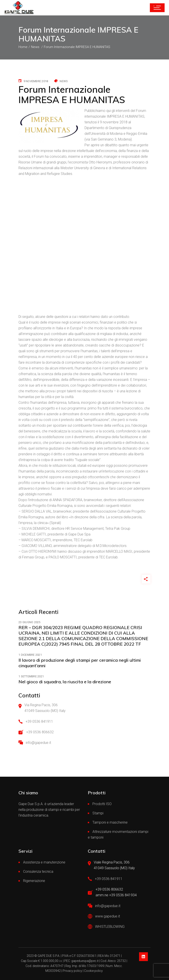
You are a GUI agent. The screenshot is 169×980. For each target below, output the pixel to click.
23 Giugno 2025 (29, 622)
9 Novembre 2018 (36, 81)
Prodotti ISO (102, 804)
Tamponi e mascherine (110, 822)
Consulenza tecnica (38, 872)
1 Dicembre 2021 (30, 655)
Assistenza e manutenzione (44, 862)
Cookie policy (93, 971)
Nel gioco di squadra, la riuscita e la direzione (65, 682)
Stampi (98, 813)
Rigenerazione (34, 881)
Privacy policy (72, 971)
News (64, 81)
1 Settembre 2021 (31, 676)
